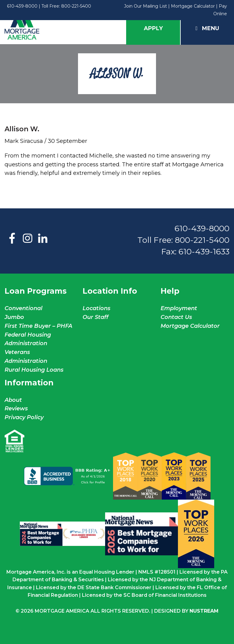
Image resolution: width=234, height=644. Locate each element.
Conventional (23, 308)
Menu (207, 28)
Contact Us (176, 317)
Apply (153, 28)
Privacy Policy (24, 417)
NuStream (204, 611)
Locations (96, 308)
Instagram (27, 239)
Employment (179, 308)
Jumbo (14, 317)
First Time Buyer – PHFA (38, 326)
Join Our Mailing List (145, 6)
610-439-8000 (22, 6)
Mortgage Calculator (193, 6)
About (13, 400)
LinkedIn (43, 239)
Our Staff (96, 317)
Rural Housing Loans (34, 370)
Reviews (16, 409)
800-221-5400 (76, 6)
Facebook (12, 239)
